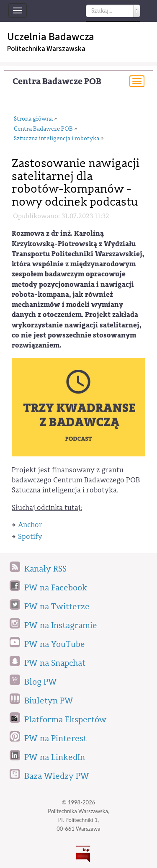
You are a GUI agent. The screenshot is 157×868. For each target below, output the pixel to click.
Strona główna (33, 119)
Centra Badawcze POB (57, 81)
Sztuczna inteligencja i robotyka (57, 139)
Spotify (30, 537)
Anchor (30, 525)
